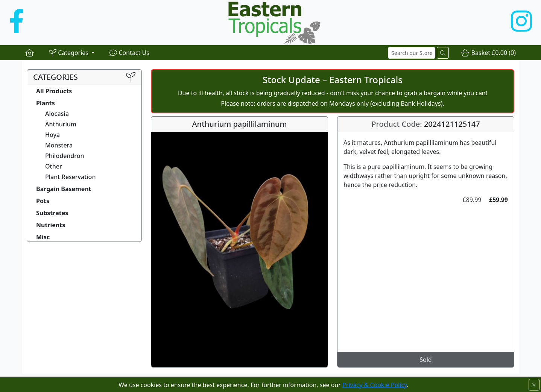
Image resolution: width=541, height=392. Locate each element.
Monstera (59, 145)
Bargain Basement (64, 189)
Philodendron (65, 156)
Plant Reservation (70, 177)
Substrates (52, 213)
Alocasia (57, 114)
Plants (46, 103)
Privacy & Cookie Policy (375, 385)
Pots (43, 201)
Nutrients (51, 225)
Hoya (52, 135)
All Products (54, 91)
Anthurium (61, 124)
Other (54, 166)
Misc (43, 237)
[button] (72, 53)
